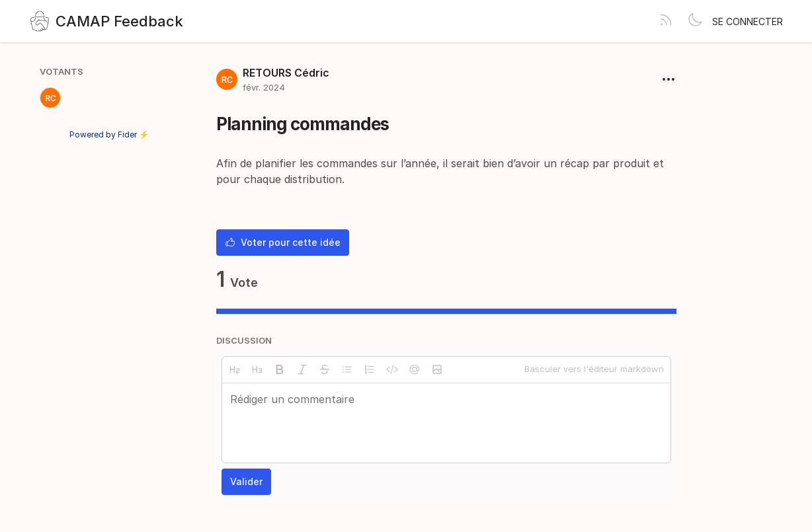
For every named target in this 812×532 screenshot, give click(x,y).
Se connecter (748, 21)
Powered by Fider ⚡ (109, 134)
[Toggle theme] (695, 21)
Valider (246, 481)
